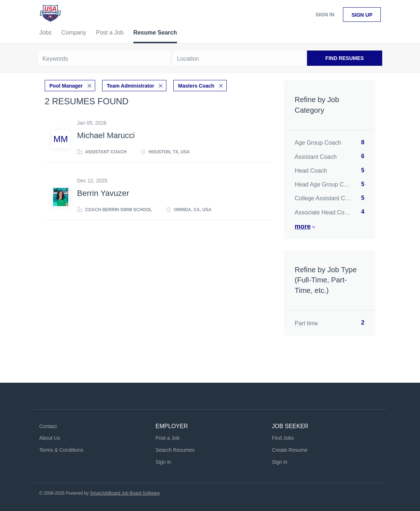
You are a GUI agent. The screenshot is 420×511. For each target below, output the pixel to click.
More (303, 226)
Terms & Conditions (61, 450)
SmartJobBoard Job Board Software (125, 493)
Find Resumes (345, 58)
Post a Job (167, 438)
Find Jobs (283, 438)
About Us (50, 438)
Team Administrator (131, 86)
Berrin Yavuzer (103, 193)
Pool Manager (66, 86)
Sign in (325, 15)
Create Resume (290, 450)
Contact (48, 426)
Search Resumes (175, 450)
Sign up (362, 15)
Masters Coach (196, 86)
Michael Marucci (106, 135)
